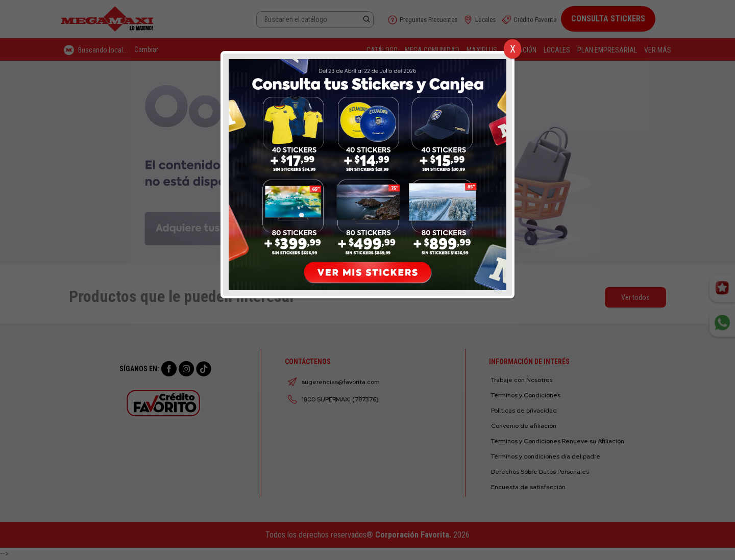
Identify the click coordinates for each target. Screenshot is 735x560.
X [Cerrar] (513, 49)
